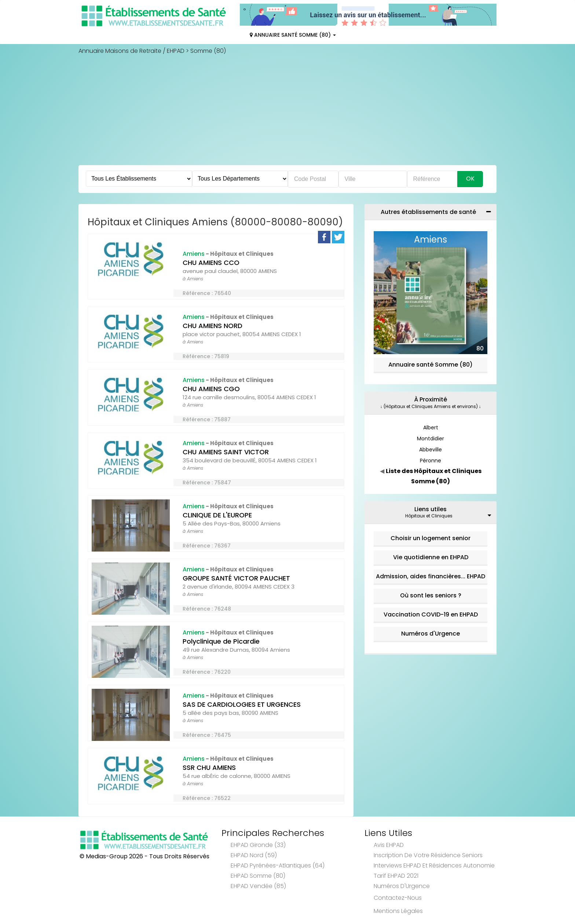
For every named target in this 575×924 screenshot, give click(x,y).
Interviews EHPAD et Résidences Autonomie (434, 865)
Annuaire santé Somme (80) (431, 365)
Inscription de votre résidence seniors (428, 855)
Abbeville (431, 450)
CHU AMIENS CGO (211, 389)
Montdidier (431, 439)
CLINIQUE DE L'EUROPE (217, 515)
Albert (431, 428)
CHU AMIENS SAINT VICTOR (226, 452)
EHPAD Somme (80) (258, 876)
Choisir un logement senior (431, 538)
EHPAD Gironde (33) (258, 845)
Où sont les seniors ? (431, 595)
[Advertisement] (287, 110)
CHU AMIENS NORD (213, 326)
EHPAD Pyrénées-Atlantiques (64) (278, 865)
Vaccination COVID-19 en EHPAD (431, 614)
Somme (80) (208, 51)
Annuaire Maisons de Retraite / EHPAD (131, 51)
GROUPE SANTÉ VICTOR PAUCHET (236, 578)
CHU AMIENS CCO (211, 263)
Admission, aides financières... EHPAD (431, 576)
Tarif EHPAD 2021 (396, 876)
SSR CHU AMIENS (209, 767)
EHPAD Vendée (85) (258, 886)
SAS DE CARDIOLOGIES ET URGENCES (242, 704)
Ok (470, 179)
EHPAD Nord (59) (254, 855)
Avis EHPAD (389, 845)
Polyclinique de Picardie (221, 641)
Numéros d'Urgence (431, 634)
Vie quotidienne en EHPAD (431, 557)
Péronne (431, 461)
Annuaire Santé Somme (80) (293, 35)
